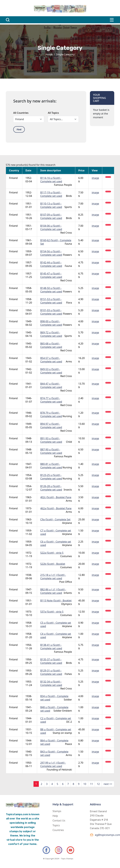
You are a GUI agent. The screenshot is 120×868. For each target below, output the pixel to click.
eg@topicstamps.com (102, 835)
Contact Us (59, 821)
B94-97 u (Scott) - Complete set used (51, 426)
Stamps (57, 811)
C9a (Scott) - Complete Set (55, 519)
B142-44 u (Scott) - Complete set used (51, 264)
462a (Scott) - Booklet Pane (56, 508)
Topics (56, 825)
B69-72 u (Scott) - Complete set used (51, 334)
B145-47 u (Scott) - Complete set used (51, 275)
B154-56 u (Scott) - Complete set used (51, 253)
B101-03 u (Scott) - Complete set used (51, 312)
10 (85, 784)
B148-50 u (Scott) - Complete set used (51, 290)
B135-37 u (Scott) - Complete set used (51, 661)
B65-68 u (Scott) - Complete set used (51, 345)
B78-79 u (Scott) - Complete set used (51, 414)
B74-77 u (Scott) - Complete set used (51, 400)
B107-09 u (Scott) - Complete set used (51, 216)
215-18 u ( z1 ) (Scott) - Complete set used (53, 577)
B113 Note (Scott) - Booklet (56, 601)
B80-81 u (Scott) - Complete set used (51, 466)
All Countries (21, 113)
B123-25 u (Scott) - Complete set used (51, 477)
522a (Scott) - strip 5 (52, 553)
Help (55, 816)
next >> (108, 784)
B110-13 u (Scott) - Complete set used (51, 205)
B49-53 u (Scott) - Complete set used (51, 371)
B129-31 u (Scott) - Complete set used (51, 672)
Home (49, 54)
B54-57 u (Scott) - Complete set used (51, 360)
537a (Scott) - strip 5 (52, 612)
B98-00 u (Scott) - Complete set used (51, 323)
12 (98, 784)
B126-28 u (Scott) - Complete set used (51, 488)
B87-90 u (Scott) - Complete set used (51, 451)
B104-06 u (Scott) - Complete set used (51, 227)
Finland (13, 178)
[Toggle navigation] (112, 20)
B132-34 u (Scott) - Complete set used (51, 683)
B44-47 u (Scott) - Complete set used (51, 385)
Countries (58, 830)
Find (19, 129)
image (95, 178)
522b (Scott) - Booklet (53, 564)
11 (91, 784)
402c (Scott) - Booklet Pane (56, 497)
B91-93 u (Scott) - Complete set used (51, 440)
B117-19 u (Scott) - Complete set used (51, 194)
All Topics (53, 113)
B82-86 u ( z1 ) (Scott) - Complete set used (53, 591)
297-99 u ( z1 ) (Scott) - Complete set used (53, 764)
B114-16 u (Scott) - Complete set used (51, 180)
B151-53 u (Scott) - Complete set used (51, 301)
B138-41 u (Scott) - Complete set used (51, 647)
